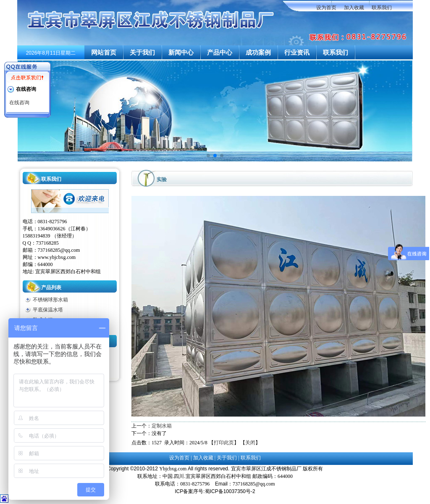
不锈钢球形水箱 (50, 300)
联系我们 (382, 8)
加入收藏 (354, 8)
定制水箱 (162, 426)
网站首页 (104, 53)
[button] (208, 156)
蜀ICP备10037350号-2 (230, 491)
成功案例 (258, 53)
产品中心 (220, 53)
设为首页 (326, 8)
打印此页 (224, 443)
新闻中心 (181, 53)
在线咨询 (19, 103)
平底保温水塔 (48, 310)
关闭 (250, 443)
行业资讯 (297, 53)
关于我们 (142, 53)
